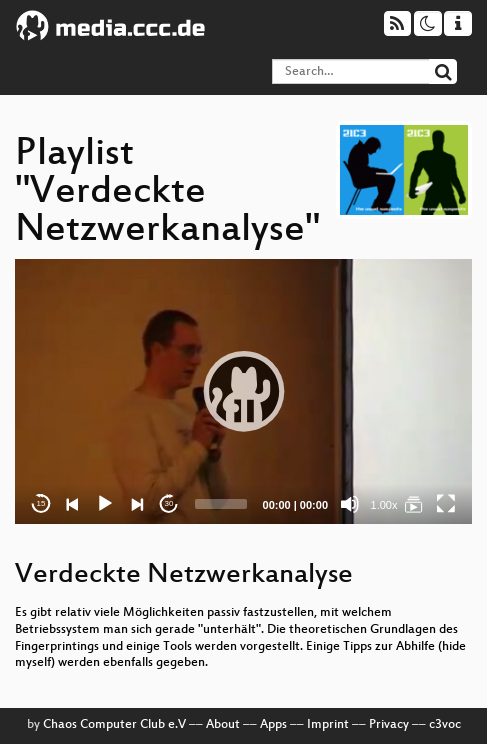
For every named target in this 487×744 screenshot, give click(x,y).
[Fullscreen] (446, 504)
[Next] (137, 504)
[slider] (221, 504)
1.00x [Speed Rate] (384, 505)
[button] (244, 391)
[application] (243, 391)
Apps (273, 725)
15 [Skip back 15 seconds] (41, 503)
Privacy (389, 725)
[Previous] (73, 504)
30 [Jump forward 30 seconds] (169, 503)
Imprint (328, 725)
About (223, 725)
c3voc (445, 725)
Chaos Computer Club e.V (114, 725)
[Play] (105, 504)
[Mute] (350, 504)
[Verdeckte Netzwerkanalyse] (414, 504)
